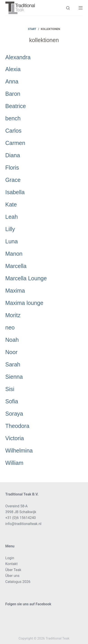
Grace (13, 180)
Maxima (15, 291)
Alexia (13, 69)
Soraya (14, 414)
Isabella (15, 192)
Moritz (13, 315)
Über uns (12, 576)
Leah (12, 217)
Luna (12, 241)
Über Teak (13, 570)
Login (10, 558)
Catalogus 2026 (18, 582)
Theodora (17, 426)
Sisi (10, 389)
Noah (12, 340)
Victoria (15, 438)
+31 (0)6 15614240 (21, 518)
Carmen (15, 143)
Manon (14, 254)
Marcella (16, 266)
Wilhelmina (19, 451)
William (14, 463)
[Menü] (81, 8)
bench (13, 118)
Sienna (14, 377)
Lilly (10, 229)
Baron (13, 94)
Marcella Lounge (26, 278)
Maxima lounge (24, 303)
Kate (11, 204)
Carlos (13, 131)
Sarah (13, 364)
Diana (13, 155)
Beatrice (16, 106)
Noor (11, 352)
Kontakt (12, 564)
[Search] (68, 8)
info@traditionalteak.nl (23, 524)
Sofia (12, 401)
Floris (12, 168)
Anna (12, 81)
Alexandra (18, 57)
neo (10, 327)
